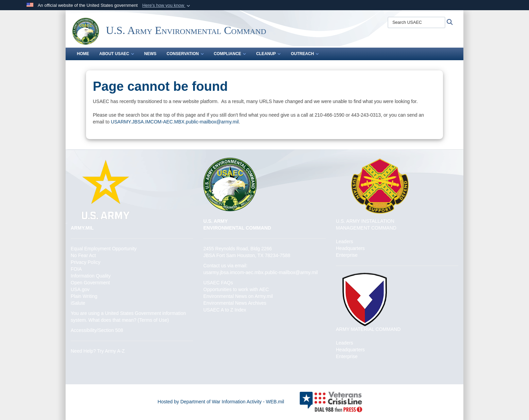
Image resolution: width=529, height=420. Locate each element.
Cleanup (268, 54)
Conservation (185, 54)
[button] (167, 5)
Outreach (305, 54)
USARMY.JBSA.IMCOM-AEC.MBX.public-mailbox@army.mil (175, 122)
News (150, 54)
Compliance (230, 54)
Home (83, 54)
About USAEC (117, 54)
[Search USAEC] (416, 22)
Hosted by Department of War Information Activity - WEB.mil (221, 402)
